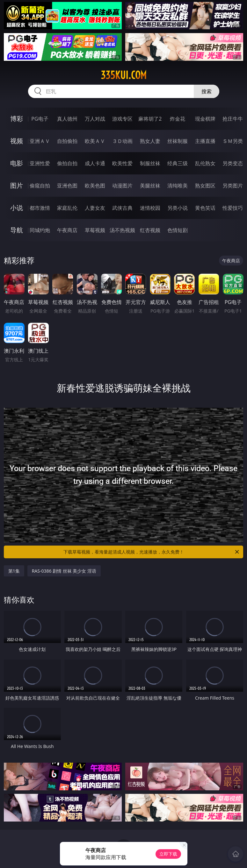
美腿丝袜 (150, 186)
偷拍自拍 (67, 163)
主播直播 (205, 141)
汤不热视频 (122, 230)
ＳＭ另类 (233, 141)
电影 (17, 163)
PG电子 (40, 119)
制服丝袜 (150, 163)
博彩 (17, 119)
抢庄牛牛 (233, 119)
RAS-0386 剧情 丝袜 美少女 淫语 (64, 571)
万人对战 (95, 119)
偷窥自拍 (40, 186)
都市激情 (40, 208)
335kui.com (124, 75)
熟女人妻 (150, 141)
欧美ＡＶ (95, 141)
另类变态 (233, 163)
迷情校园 (150, 208)
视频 (17, 141)
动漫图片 (122, 186)
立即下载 (168, 854)
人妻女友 (95, 208)
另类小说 (178, 208)
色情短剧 (178, 230)
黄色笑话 (205, 208)
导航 (17, 230)
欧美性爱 (122, 163)
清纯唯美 (178, 186)
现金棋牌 (205, 119)
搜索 (207, 91)
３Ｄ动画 (122, 141)
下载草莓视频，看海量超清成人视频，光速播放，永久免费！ (152, 552)
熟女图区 (205, 186)
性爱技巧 (233, 208)
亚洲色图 (67, 186)
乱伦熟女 (205, 163)
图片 (17, 185)
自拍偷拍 (67, 141)
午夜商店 (67, 230)
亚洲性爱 (40, 163)
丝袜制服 (178, 141)
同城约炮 (40, 230)
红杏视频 (150, 230)
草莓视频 (95, 230)
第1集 (14, 571)
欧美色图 (95, 186)
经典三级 (178, 163)
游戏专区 (122, 119)
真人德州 (67, 119)
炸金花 (178, 119)
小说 (17, 208)
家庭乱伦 (67, 208)
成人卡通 (95, 163)
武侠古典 (122, 208)
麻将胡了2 (150, 119)
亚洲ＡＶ (40, 141)
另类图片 (233, 186)
